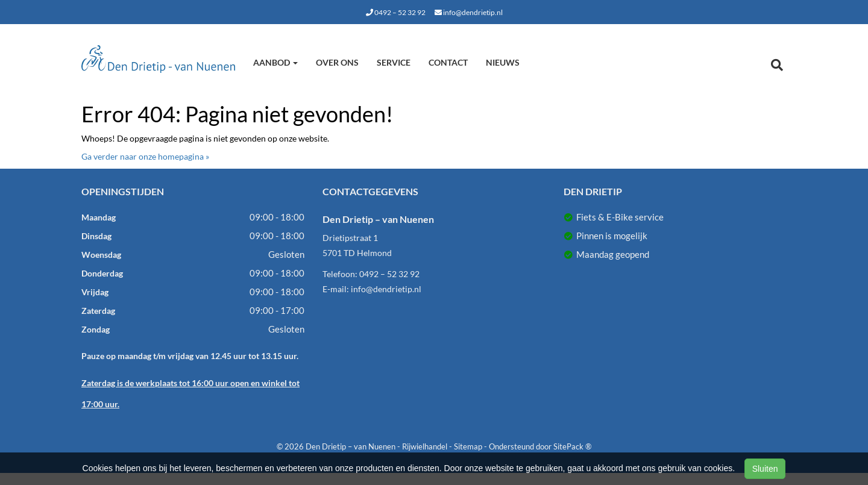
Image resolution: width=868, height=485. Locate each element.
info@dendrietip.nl (469, 12)
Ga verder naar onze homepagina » (145, 156)
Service (394, 62)
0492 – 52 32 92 (396, 12)
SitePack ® (572, 446)
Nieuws (503, 62)
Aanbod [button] (275, 62)
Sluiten (765, 469)
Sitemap (468, 446)
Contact (448, 62)
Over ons (337, 62)
